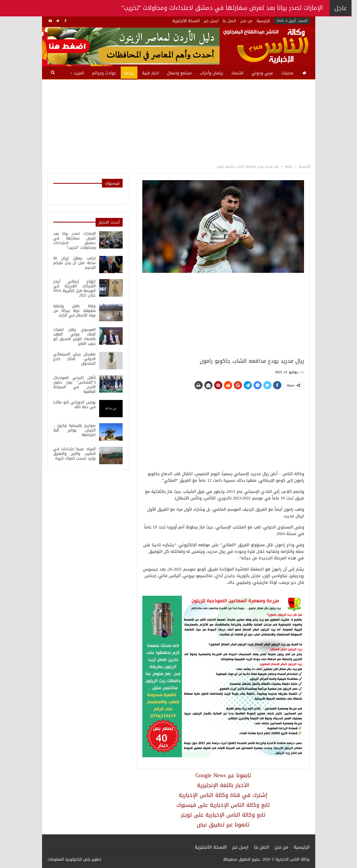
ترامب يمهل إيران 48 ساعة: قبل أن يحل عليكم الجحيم (75, 263)
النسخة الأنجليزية (186, 21)
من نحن (246, 21)
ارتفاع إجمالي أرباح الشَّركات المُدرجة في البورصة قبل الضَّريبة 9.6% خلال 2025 (75, 288)
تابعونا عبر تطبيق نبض (223, 825)
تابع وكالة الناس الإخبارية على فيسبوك (223, 805)
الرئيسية (263, 21)
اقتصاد (237, 73)
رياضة (129, 73)
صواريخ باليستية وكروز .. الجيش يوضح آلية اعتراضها (75, 430)
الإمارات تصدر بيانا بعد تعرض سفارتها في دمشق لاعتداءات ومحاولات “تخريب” (75, 241)
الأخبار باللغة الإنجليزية (223, 785)
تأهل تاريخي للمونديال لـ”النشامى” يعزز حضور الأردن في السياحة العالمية (75, 385)
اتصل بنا (229, 21)
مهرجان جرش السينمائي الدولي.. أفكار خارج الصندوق (75, 359)
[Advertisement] (179, 121)
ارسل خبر (211, 21)
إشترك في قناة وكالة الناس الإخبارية (223, 795)
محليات (287, 73)
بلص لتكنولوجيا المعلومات (69, 859)
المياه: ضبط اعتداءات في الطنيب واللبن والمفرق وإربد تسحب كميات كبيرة (75, 454)
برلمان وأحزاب (211, 73)
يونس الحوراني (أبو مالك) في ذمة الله (75, 405)
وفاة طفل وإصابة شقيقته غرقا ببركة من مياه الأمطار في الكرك (75, 311)
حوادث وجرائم (104, 73)
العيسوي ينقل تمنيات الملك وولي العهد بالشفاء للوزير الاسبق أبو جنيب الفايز (75, 337)
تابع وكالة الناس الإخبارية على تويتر (223, 815)
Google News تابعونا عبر (223, 775)
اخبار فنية (151, 73)
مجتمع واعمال (179, 73)
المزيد (79, 73)
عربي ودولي (262, 73)
